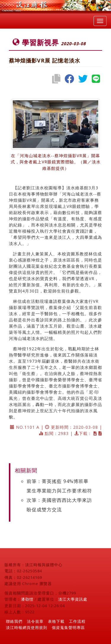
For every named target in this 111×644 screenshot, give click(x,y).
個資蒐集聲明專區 (68, 627)
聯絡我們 (14, 621)
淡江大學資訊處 (73, 599)
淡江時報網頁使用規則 (27, 627)
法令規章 (35, 621)
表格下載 (56, 621)
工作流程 (77, 621)
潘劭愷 (27, 599)
